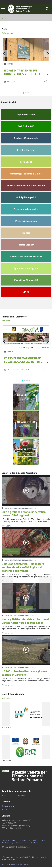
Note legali (34, 843)
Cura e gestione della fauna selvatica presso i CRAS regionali (24, 514)
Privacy (42, 841)
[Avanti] (48, 54)
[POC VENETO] (26, 715)
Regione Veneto (8, 807)
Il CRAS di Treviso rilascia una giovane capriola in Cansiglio (24, 673)
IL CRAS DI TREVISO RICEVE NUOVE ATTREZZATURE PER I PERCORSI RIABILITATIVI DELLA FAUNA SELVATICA (23, 76)
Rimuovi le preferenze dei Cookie (15, 865)
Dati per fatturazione (19, 841)
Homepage (5, 841)
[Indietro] (4, 54)
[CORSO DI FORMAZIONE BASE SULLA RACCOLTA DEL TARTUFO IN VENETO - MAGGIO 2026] (26, 338)
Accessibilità (33, 841)
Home (4, 19)
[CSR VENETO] (26, 748)
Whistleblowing (7, 843)
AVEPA (5, 810)
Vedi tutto (6, 321)
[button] (3, 9)
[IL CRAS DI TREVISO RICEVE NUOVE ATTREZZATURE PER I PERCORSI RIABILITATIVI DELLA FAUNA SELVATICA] (26, 50)
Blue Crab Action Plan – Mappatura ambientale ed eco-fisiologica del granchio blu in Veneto (23, 568)
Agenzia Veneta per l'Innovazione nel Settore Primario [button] (29, 776)
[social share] (46, 82)
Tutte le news (7, 33)
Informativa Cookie (22, 843)
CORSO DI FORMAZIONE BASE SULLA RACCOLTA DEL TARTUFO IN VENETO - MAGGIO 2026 (23, 362)
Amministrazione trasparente (14, 796)
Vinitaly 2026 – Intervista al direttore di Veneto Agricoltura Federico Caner (26, 621)
